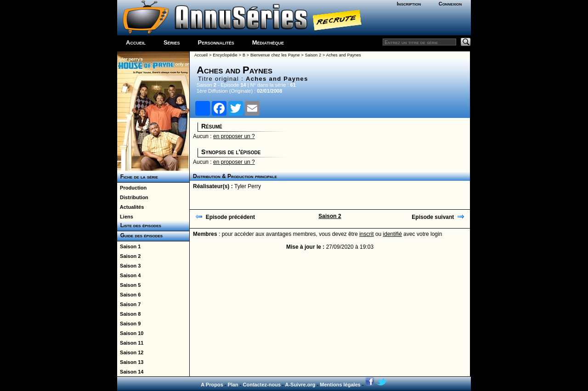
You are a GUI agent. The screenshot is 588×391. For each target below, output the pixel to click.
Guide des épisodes (140, 235)
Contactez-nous (262, 385)
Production (132, 188)
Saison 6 (129, 295)
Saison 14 (130, 372)
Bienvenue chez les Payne (275, 55)
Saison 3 (129, 266)
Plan (233, 385)
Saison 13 (130, 362)
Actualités (130, 207)
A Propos (212, 385)
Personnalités (216, 42)
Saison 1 (129, 246)
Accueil (136, 42)
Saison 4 (129, 275)
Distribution (133, 197)
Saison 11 (130, 343)
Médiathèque (268, 42)
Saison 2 (129, 256)
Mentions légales (340, 385)
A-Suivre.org (300, 385)
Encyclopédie (225, 55)
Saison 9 (129, 324)
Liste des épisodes (139, 225)
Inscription (409, 4)
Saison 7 (129, 304)
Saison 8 (129, 314)
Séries (172, 42)
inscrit (366, 234)
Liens (125, 217)
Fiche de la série (138, 177)
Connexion (450, 4)
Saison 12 (130, 352)
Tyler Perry (248, 186)
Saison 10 (130, 333)
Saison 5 (129, 285)
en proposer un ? (234, 136)
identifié (393, 234)
